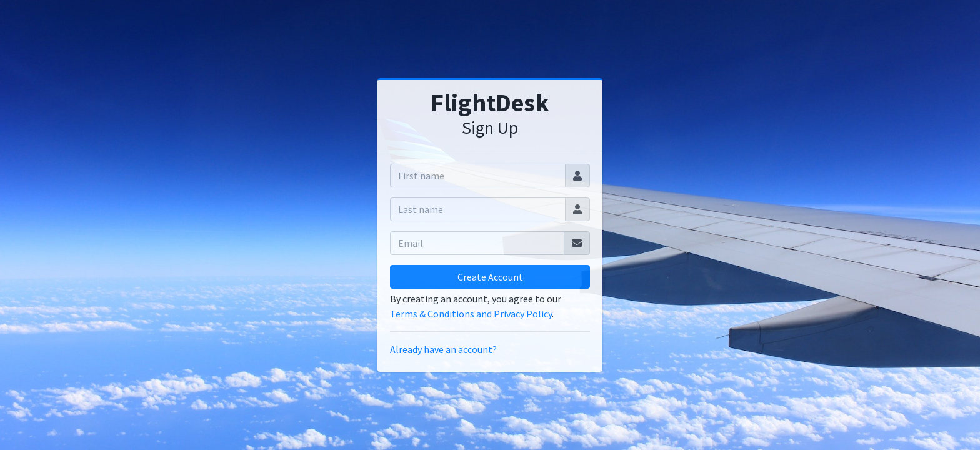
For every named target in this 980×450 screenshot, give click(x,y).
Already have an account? (443, 349)
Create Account (490, 277)
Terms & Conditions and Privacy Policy (471, 314)
